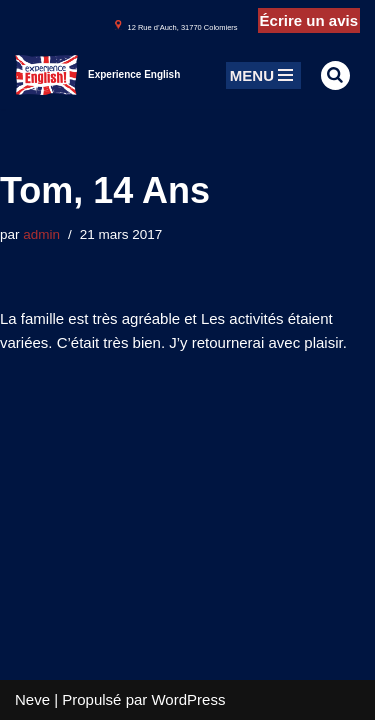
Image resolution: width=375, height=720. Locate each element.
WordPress (188, 699)
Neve (32, 699)
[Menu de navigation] (263, 75)
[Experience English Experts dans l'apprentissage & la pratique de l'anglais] (97, 75)
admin (41, 234)
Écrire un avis (309, 20)
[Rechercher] (335, 75)
